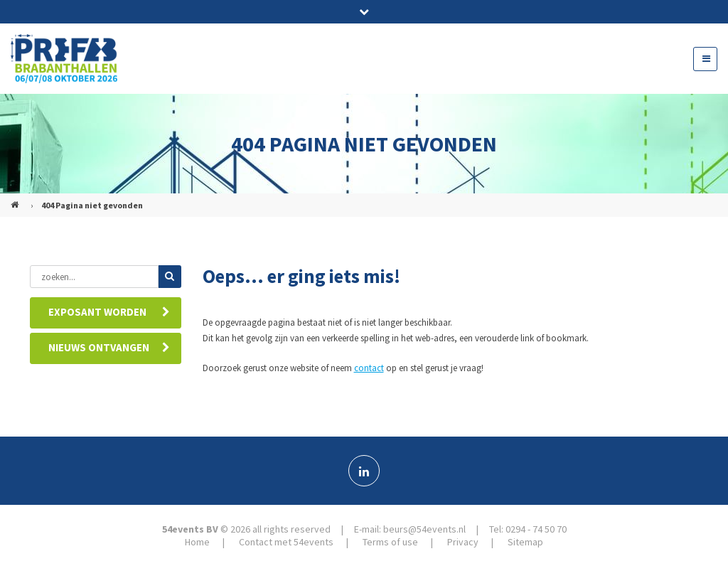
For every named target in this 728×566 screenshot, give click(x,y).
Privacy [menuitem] (463, 542)
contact (369, 368)
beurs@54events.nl (424, 529)
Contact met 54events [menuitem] (286, 542)
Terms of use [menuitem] (390, 542)
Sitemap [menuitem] (525, 542)
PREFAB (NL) (16, 199)
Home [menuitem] (197, 542)
